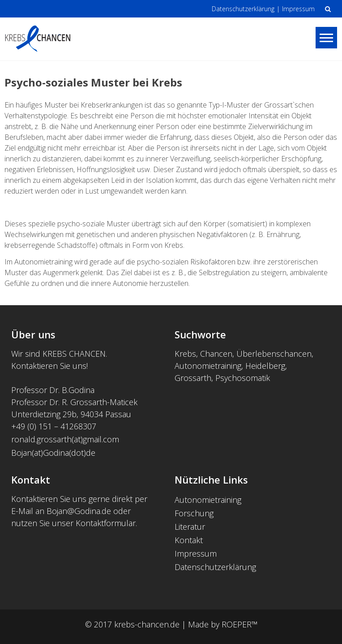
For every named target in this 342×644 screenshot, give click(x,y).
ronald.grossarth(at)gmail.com (66, 439)
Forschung (194, 513)
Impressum (298, 9)
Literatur (190, 527)
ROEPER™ (239, 624)
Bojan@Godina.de (79, 511)
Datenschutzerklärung (243, 9)
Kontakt (189, 540)
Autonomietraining (208, 500)
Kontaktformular (106, 523)
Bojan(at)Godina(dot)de (53, 453)
